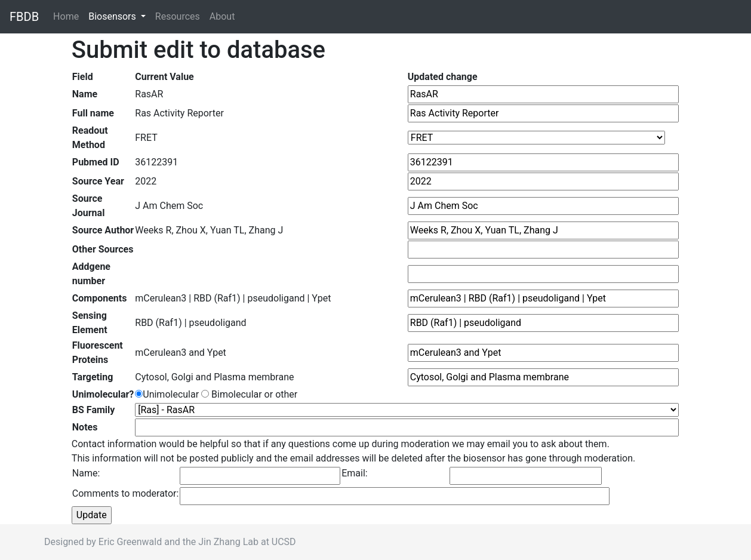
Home (68, 16)
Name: (86, 473)
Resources (178, 16)
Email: (354, 473)
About (222, 16)
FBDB (24, 17)
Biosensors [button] (113, 16)
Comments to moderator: (126, 493)
